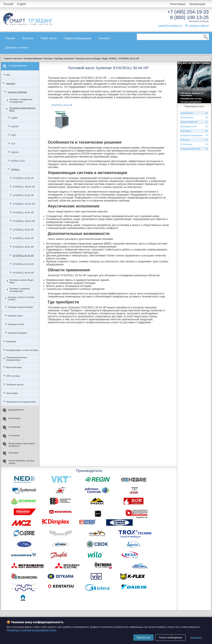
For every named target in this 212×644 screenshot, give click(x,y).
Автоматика (11, 428)
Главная (10, 38)
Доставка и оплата (16, 48)
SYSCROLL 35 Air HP (23, 230)
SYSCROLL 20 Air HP (23, 178)
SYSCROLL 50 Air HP (23, 255)
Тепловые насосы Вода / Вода (22, 281)
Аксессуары (12, 393)
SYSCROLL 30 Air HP (23, 212)
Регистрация (178, 4)
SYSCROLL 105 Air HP (24, 187)
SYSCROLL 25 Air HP (23, 195)
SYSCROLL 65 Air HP (23, 273)
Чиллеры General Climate (20, 307)
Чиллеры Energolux (17, 333)
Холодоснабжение (15, 66)
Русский (8, 4)
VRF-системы (13, 376)
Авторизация (197, 4)
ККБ (8, 75)
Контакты (104, 38)
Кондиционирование (194, 135)
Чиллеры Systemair (17, 92)
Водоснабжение (194, 122)
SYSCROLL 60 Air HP (23, 264)
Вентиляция (12, 419)
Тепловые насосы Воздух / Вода (23, 109)
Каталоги (28, 38)
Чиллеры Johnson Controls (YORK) (21, 298)
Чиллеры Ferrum (16, 324)
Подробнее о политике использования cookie (31, 630)
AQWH (14, 118)
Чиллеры (11, 83)
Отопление (11, 436)
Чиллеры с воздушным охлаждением (21, 101)
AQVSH (15, 126)
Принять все (143, 638)
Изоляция (10, 453)
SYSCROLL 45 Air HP (23, 247)
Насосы (194, 140)
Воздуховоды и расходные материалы (19, 445)
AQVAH (15, 152)
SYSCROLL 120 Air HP (24, 204)
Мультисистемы (14, 367)
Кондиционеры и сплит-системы (22, 350)
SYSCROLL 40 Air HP (23, 238)
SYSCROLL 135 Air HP (24, 221)
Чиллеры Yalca (15, 316)
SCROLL (15, 169)
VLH (13, 144)
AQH (13, 135)
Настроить (196, 638)
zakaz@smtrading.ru (170, 26)
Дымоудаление (13, 410)
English (22, 4)
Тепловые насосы (15, 385)
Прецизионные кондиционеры (21, 402)
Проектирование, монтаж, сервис (18, 462)
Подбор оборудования (78, 38)
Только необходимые (170, 638)
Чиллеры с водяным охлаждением (19, 290)
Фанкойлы (11, 342)
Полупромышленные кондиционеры (16, 359)
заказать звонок (199, 26)
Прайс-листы (49, 38)
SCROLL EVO (18, 161)
